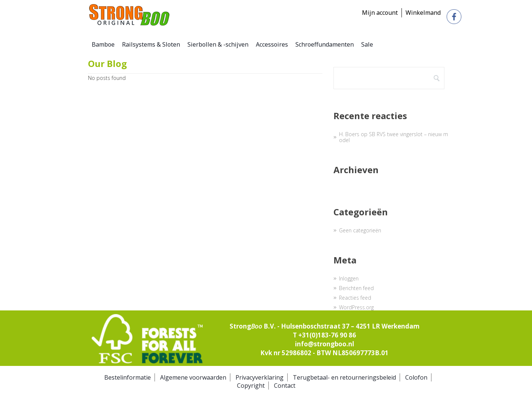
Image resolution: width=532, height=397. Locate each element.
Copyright (251, 386)
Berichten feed (356, 288)
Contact (285, 386)
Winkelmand (423, 13)
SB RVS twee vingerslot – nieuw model (394, 137)
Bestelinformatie (128, 377)
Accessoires (272, 44)
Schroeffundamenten (325, 44)
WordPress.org (356, 307)
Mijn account (380, 13)
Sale (367, 44)
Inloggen (349, 278)
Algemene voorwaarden (193, 377)
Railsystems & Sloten (151, 44)
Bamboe (103, 44)
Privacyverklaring (260, 377)
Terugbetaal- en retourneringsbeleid (344, 377)
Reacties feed (355, 298)
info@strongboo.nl (325, 344)
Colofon (416, 377)
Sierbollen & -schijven (218, 44)
